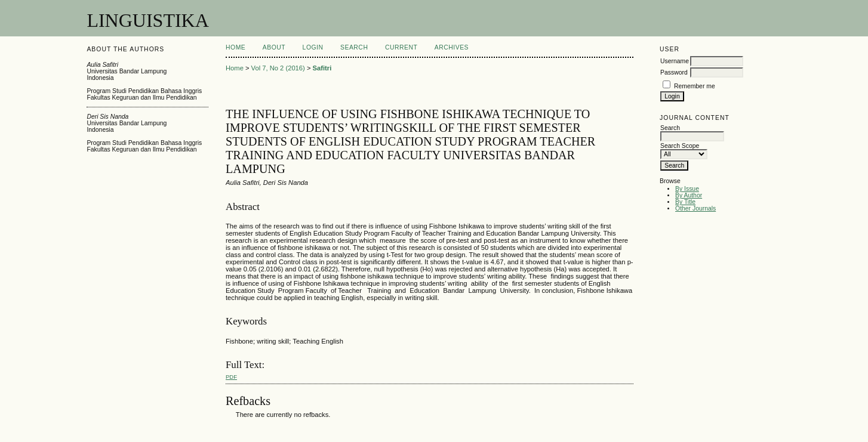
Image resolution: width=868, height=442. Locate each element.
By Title (685, 202)
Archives (452, 47)
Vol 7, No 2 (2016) (278, 68)
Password (674, 72)
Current (401, 47)
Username (675, 61)
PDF (231, 377)
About (274, 47)
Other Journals (695, 208)
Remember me (695, 86)
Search (354, 47)
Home (236, 47)
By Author (689, 195)
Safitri (322, 68)
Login (313, 47)
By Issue (687, 189)
